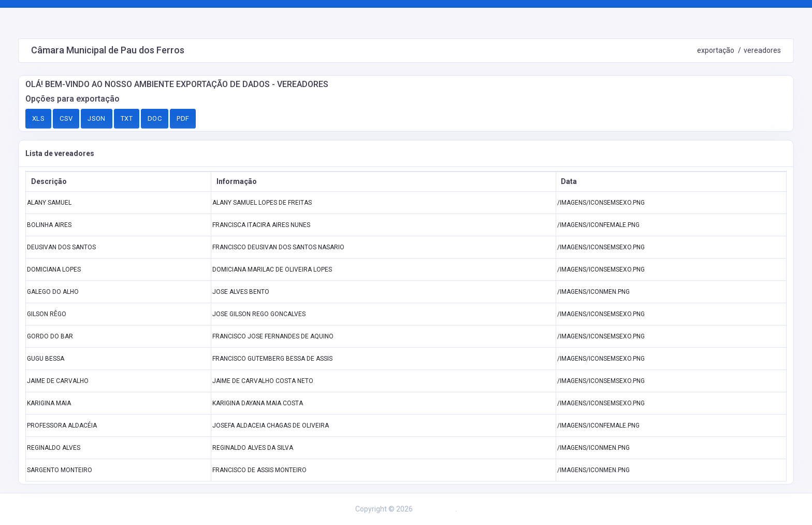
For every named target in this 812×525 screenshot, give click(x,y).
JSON (97, 118)
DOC (155, 118)
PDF (183, 118)
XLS (38, 118)
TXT (127, 118)
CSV (66, 118)
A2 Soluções (435, 509)
